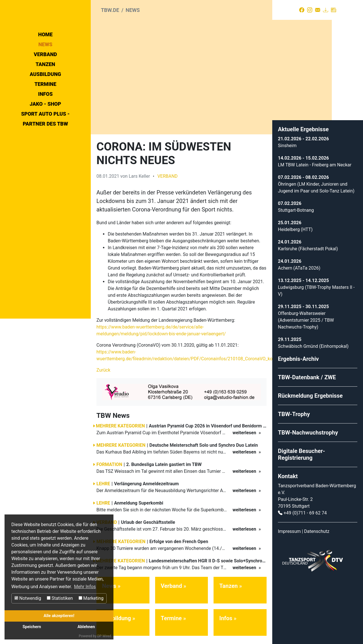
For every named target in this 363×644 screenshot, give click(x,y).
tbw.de (110, 10)
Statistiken (60, 598)
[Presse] (334, 10)
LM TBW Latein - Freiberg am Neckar (315, 162)
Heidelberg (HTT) (295, 226)
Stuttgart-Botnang (296, 207)
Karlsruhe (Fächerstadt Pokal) (308, 246)
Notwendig (28, 598)
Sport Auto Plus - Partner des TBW (45, 170)
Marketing (91, 598)
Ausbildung (46, 125)
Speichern (32, 627)
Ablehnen (86, 627)
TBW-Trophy (294, 411)
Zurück (103, 367)
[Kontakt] (318, 10)
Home (46, 85)
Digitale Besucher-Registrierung (301, 451)
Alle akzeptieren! (59, 616)
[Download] (326, 10)
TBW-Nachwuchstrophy (308, 429)
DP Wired (104, 636)
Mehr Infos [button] (85, 587)
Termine (45, 135)
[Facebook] (302, 10)
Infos (45, 145)
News (45, 95)
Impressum (289, 528)
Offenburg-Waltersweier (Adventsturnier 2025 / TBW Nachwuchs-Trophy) (306, 317)
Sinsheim (287, 142)
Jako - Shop (46, 155)
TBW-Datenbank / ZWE (307, 374)
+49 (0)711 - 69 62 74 (305, 510)
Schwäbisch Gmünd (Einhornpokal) (313, 343)
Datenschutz (317, 528)
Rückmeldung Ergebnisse (310, 393)
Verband (45, 105)
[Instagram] (310, 10)
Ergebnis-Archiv (298, 356)
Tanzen (46, 115)
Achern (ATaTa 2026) (299, 265)
